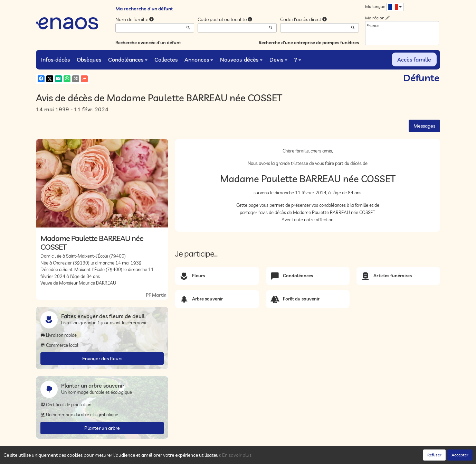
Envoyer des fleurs (102, 359)
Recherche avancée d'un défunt (148, 43)
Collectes (166, 59)
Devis (278, 59)
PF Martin (156, 295)
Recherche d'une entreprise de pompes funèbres (309, 43)
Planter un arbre (102, 428)
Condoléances (128, 59)
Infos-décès (55, 59)
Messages (424, 126)
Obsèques (89, 59)
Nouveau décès (241, 59)
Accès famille (414, 59)
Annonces (199, 59)
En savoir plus (237, 455)
